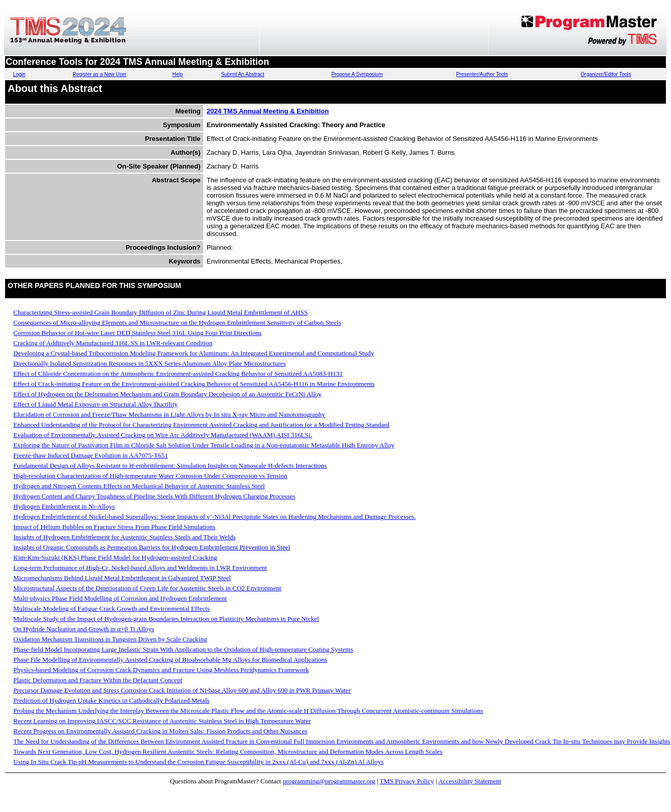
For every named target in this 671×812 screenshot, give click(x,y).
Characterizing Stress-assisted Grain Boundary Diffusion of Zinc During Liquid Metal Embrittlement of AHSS (161, 312)
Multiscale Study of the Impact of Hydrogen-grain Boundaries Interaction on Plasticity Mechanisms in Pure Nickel (166, 619)
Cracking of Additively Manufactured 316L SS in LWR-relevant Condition (113, 343)
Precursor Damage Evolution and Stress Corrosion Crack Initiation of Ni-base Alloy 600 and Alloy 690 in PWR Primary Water (182, 690)
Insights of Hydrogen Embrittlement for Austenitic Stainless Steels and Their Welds (124, 537)
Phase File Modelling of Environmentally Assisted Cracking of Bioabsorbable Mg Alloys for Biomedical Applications (170, 660)
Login (19, 74)
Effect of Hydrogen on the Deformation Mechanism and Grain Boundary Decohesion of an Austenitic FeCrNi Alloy (167, 394)
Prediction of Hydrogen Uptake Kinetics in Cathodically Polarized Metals (111, 700)
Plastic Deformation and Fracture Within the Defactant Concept (98, 680)
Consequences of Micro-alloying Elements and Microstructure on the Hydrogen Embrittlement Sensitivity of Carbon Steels (177, 323)
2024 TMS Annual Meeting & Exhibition (268, 111)
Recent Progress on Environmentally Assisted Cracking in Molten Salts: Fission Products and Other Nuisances (160, 731)
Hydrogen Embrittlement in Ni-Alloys (64, 506)
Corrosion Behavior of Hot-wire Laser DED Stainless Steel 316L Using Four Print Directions (137, 333)
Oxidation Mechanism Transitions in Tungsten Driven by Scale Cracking (110, 639)
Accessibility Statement (470, 781)
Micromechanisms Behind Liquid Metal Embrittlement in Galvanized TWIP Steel (122, 578)
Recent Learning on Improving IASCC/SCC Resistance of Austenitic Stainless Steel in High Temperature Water (162, 721)
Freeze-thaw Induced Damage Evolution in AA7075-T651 (91, 455)
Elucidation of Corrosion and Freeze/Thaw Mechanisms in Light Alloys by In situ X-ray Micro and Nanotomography (169, 414)
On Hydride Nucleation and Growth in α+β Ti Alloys (84, 629)
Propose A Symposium (357, 74)
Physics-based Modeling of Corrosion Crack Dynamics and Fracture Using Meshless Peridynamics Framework (161, 670)
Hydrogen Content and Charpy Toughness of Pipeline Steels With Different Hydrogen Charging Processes (154, 496)
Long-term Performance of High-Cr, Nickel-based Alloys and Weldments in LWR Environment (140, 568)
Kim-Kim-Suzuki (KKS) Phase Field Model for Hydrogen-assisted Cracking (115, 557)
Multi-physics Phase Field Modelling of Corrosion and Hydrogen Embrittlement (120, 598)
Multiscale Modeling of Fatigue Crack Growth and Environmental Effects (112, 608)
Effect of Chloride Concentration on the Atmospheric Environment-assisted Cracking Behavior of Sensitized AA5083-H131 (178, 374)
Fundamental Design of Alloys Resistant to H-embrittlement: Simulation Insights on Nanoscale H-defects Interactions (170, 465)
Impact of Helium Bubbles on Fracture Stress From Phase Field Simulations (114, 527)
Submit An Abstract (243, 74)
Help (178, 74)
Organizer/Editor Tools (606, 74)
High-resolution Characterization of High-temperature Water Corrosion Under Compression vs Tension (150, 476)
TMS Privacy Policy (407, 781)
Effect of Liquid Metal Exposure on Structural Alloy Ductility (95, 404)
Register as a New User (100, 74)
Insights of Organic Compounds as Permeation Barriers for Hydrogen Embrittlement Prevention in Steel (152, 547)
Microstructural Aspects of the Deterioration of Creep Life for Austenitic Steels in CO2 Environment (147, 588)
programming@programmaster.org (329, 781)
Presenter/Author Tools (482, 74)
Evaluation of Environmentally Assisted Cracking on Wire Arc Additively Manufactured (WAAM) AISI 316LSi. (163, 435)
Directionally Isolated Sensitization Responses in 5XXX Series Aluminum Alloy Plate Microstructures (150, 363)
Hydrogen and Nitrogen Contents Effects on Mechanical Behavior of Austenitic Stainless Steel (139, 486)
